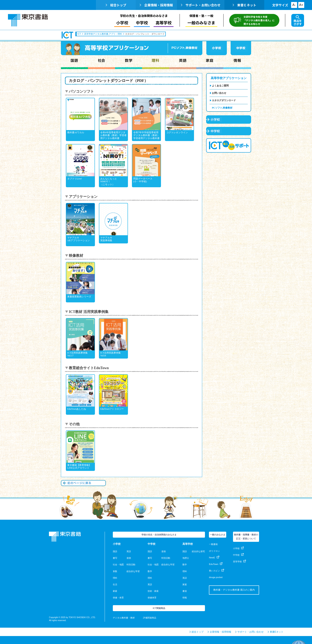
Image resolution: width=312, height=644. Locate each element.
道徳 (129, 558)
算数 (115, 571)
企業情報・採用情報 (156, 5)
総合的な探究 (198, 551)
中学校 (142, 23)
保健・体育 (118, 598)
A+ (301, 5)
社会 (101, 62)
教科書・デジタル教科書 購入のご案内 (234, 590)
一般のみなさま (201, 23)
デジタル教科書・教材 (124, 618)
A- (294, 5)
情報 (237, 62)
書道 (185, 591)
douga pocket (216, 577)
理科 (156, 62)
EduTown (216, 564)
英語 (183, 62)
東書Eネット (275, 632)
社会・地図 (118, 565)
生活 (115, 584)
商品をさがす (298, 21)
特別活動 (131, 565)
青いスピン (216, 571)
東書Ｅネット (244, 5)
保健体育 (152, 598)
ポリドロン (214, 551)
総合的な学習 (133, 571)
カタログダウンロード (224, 100)
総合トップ (116, 5)
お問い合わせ (219, 93)
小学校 (122, 23)
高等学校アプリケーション (229, 78)
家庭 (210, 62)
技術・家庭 (153, 591)
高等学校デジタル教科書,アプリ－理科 (103, 34)
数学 (129, 62)
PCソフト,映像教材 (222, 108)
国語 (74, 62)
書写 (115, 558)
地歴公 (186, 558)
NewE (214, 558)
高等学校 (164, 23)
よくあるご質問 (220, 86)
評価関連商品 (150, 618)
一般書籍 (213, 544)
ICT (68, 35)
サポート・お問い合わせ (201, 5)
